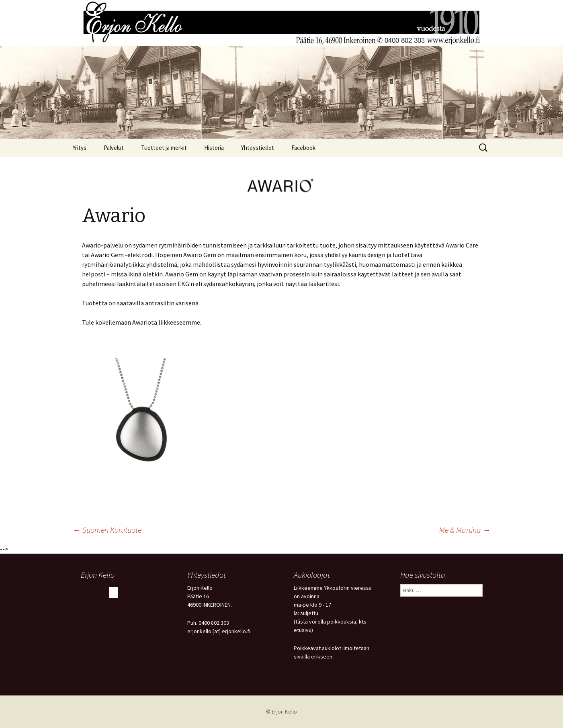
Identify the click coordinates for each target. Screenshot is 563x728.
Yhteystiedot (258, 148)
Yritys (80, 148)
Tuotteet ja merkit (164, 148)
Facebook (303, 148)
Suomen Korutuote (107, 530)
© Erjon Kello (281, 712)
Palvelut (114, 148)
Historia (214, 148)
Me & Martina (465, 530)
